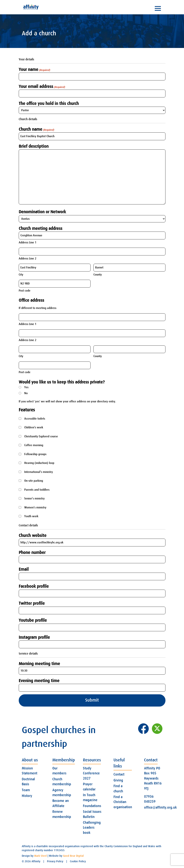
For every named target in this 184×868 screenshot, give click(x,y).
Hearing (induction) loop (39, 463)
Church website (33, 535)
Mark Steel (41, 856)
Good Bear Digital (73, 856)
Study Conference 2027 (91, 773)
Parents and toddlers (37, 490)
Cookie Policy (78, 861)
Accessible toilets (35, 419)
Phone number (32, 552)
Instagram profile (34, 637)
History (27, 796)
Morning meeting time (39, 664)
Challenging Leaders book (92, 828)
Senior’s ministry (34, 498)
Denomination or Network (42, 212)
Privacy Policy (55, 861)
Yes (26, 387)
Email (24, 569)
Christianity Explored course (41, 436)
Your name (34, 70)
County (98, 275)
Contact (119, 774)
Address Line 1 (28, 242)
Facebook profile (34, 586)
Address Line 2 (28, 259)
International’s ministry (39, 472)
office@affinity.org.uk (160, 807)
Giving (118, 780)
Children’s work (34, 427)
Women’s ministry (35, 507)
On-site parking (34, 481)
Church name (36, 129)
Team (26, 790)
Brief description (34, 146)
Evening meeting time (39, 681)
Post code (25, 291)
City (21, 275)
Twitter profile (32, 603)
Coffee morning (34, 445)
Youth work (31, 516)
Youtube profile (33, 620)
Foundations (92, 806)
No (26, 393)
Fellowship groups (35, 454)
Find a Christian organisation (123, 802)
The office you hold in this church (49, 103)
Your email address (42, 87)
